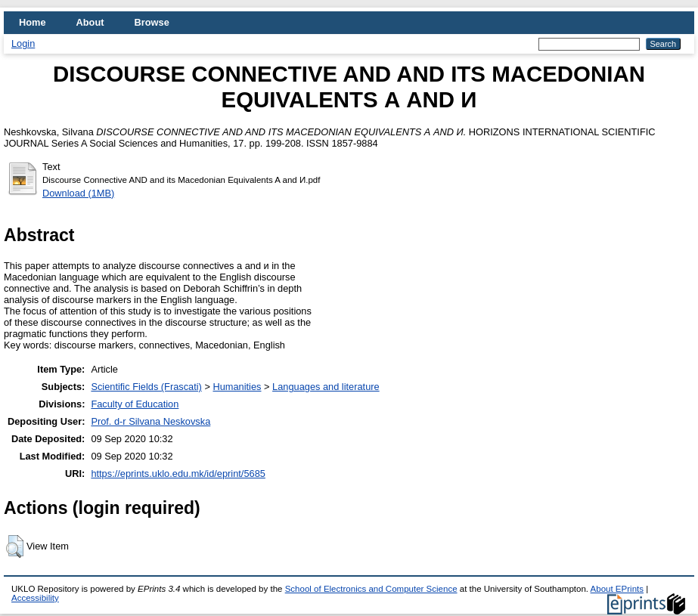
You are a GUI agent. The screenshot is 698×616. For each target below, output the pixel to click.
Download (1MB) (78, 193)
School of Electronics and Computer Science (371, 589)
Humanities (237, 387)
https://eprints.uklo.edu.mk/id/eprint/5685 (178, 474)
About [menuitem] (90, 22)
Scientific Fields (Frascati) (146, 387)
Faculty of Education (135, 404)
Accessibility (35, 598)
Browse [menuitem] (152, 22)
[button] (15, 546)
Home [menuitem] (33, 22)
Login (23, 43)
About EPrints (617, 589)
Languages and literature (326, 387)
